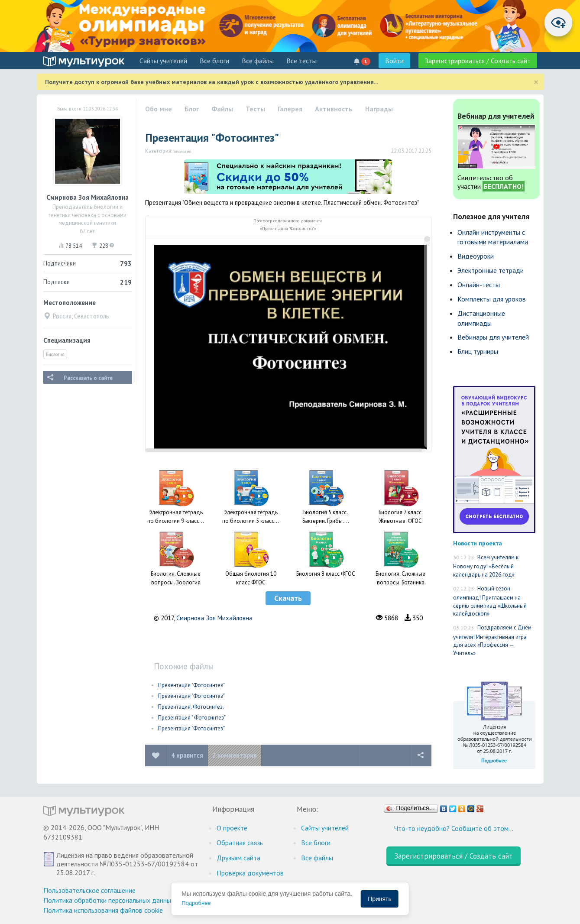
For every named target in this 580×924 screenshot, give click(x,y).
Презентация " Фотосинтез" (192, 718)
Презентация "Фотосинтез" (191, 685)
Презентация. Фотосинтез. (191, 707)
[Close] (536, 82)
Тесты (255, 109)
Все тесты (301, 61)
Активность (334, 109)
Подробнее (196, 903)
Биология (55, 354)
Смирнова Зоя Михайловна (214, 618)
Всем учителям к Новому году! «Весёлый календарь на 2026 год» (486, 566)
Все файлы (258, 61)
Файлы (222, 109)
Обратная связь (240, 843)
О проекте (232, 828)
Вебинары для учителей (493, 337)
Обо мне (159, 109)
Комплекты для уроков (492, 299)
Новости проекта (478, 543)
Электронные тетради (491, 270)
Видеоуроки (476, 256)
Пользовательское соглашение (89, 890)
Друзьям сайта (238, 858)
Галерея (290, 109)
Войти (394, 61)
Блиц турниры (478, 351)
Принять (380, 899)
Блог (192, 109)
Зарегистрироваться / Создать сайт (478, 61)
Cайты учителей (163, 61)
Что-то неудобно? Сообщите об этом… (454, 828)
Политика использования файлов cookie (103, 910)
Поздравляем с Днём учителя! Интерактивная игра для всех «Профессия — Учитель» (492, 640)
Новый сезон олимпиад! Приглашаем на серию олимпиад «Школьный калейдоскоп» (490, 601)
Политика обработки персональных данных (109, 900)
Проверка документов (250, 873)
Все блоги (214, 61)
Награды (379, 109)
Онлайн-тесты (479, 285)
